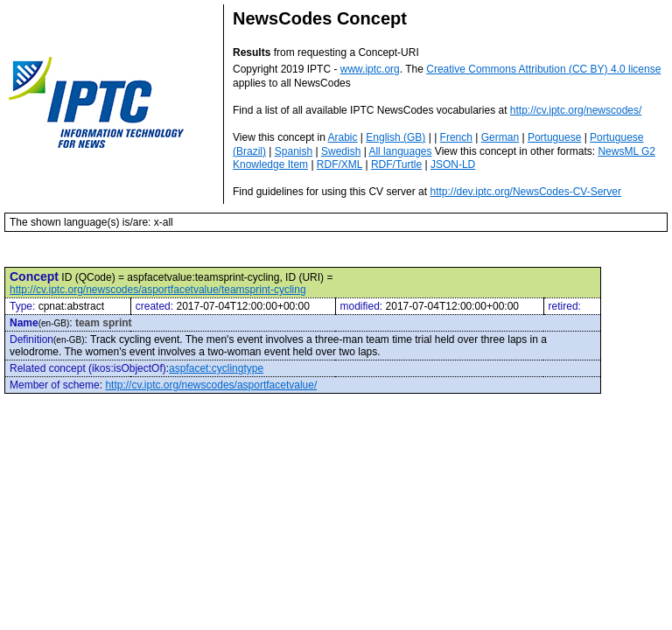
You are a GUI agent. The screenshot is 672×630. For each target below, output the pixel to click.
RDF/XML (339, 164)
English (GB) (395, 137)
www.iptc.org (370, 69)
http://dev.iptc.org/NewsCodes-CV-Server (525, 192)
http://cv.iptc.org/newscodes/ (576, 110)
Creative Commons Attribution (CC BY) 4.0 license (543, 69)
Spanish (294, 151)
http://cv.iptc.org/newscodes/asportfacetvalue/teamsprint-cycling (158, 290)
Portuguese (554, 137)
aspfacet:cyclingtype (216, 368)
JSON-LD (453, 164)
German (500, 137)
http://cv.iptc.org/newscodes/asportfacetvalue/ (211, 385)
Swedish (341, 151)
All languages (400, 151)
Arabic (343, 137)
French (456, 137)
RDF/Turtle (396, 164)
